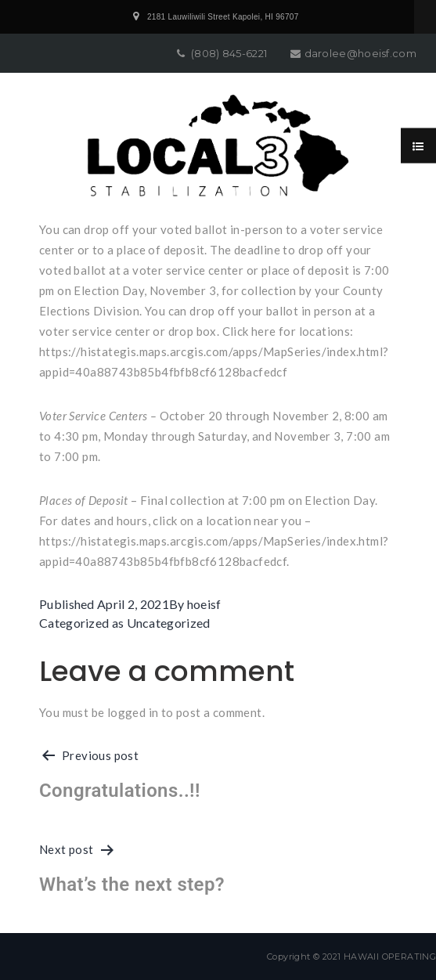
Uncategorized (169, 623)
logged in (133, 712)
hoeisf (204, 604)
